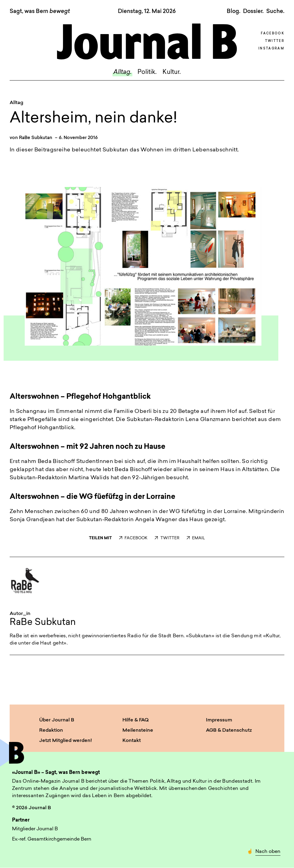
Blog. (234, 11)
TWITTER (167, 538)
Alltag (16, 103)
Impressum (219, 720)
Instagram (271, 49)
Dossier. (253, 11)
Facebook (273, 34)
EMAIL (196, 538)
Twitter (275, 41)
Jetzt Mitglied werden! (66, 741)
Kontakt (132, 741)
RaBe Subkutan (36, 138)
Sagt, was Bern (40, 12)
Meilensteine (138, 730)
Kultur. (172, 72)
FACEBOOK (133, 538)
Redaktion (51, 730)
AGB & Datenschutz (229, 730)
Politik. (147, 72)
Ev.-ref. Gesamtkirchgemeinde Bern (52, 839)
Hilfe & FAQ (136, 720)
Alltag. (122, 72)
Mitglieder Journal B (35, 829)
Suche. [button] (275, 11)
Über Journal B (57, 720)
